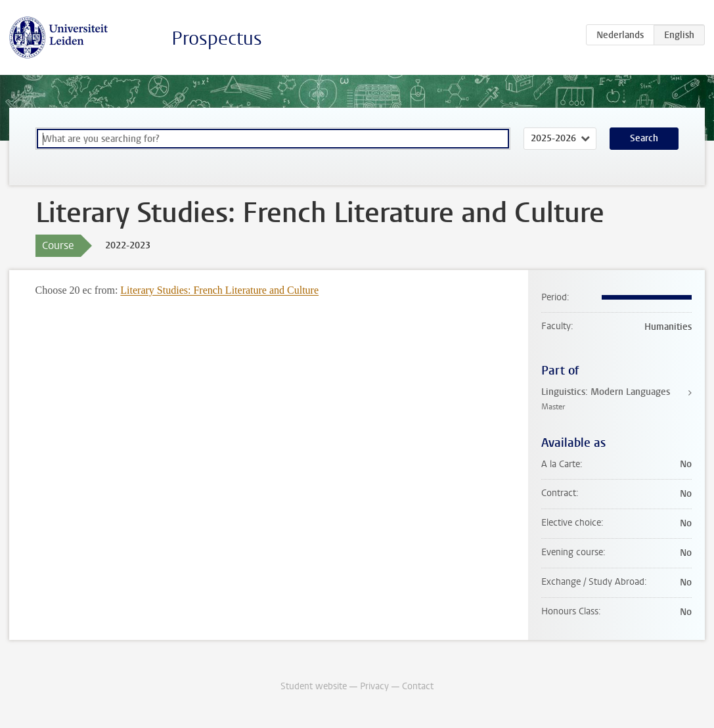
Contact (418, 686)
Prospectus (217, 38)
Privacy (374, 686)
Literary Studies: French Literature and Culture (219, 290)
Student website (314, 686)
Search (644, 138)
